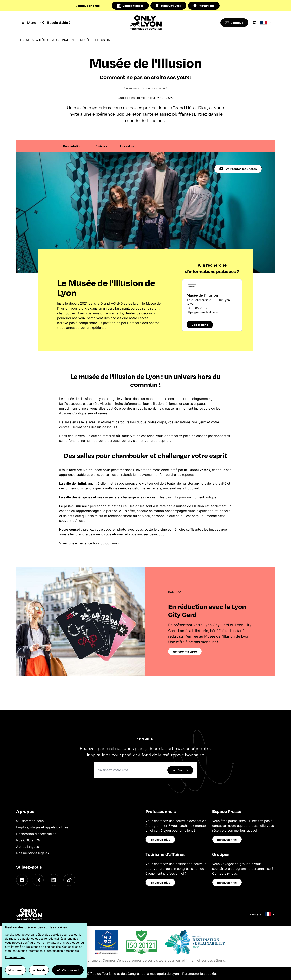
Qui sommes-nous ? (31, 821)
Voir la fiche (200, 325)
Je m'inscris (180, 770)
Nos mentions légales (33, 853)
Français (262, 914)
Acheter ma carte (185, 651)
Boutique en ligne (88, 6)
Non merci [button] (16, 970)
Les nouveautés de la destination (47, 40)
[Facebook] (22, 880)
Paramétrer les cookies (200, 974)
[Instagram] (38, 880)
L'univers (101, 146)
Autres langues (27, 847)
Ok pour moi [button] (68, 970)
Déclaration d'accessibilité (36, 834)
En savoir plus (160, 839)
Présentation (72, 146)
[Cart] (254, 23)
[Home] (145, 23)
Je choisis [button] (39, 970)
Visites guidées (130, 6)
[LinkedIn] (54, 880)
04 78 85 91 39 (197, 308)
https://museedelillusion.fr (203, 312)
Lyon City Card (168, 6)
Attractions (204, 6)
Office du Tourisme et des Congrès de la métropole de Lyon (133, 974)
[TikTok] (69, 880)
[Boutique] (234, 23)
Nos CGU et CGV (29, 840)
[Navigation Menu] (28, 23)
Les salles (127, 146)
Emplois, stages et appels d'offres (42, 827)
